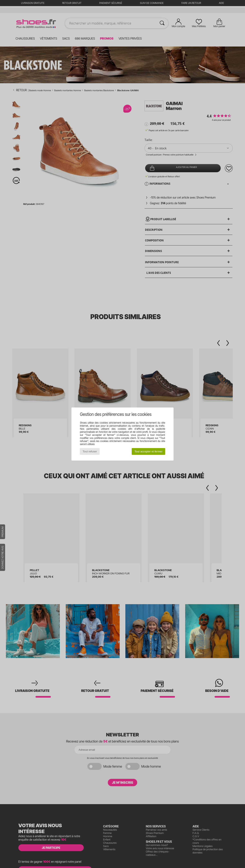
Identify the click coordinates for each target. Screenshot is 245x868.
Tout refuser (90, 451)
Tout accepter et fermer (148, 451)
